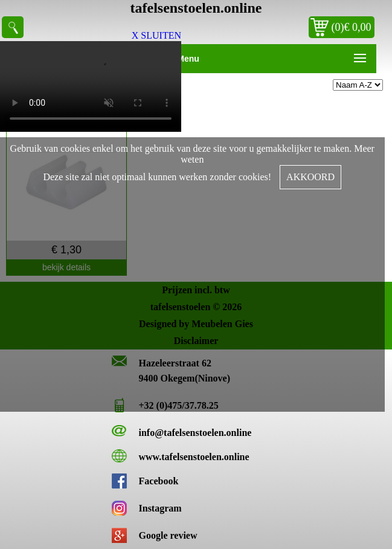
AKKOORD (310, 177)
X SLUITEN (156, 35)
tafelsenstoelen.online (196, 8)
